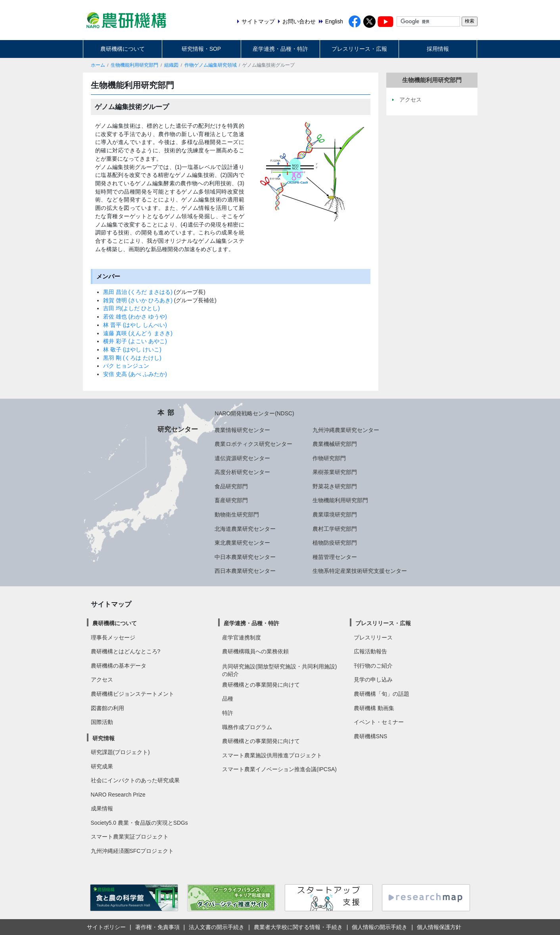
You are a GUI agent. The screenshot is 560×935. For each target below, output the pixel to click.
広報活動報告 (370, 651)
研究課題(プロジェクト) (120, 752)
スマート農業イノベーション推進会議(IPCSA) (279, 769)
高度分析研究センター (242, 472)
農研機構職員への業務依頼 (255, 651)
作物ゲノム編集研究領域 (211, 65)
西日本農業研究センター (245, 571)
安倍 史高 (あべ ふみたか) (135, 374)
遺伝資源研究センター (242, 458)
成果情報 (102, 808)
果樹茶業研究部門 (335, 472)
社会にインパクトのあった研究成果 (135, 780)
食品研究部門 (231, 486)
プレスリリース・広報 (359, 49)
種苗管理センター (335, 557)
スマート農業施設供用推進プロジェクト (272, 755)
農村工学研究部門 (335, 529)
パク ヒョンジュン (126, 366)
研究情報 (104, 738)
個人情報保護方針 (439, 927)
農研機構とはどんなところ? (126, 651)
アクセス (102, 680)
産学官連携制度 (242, 637)
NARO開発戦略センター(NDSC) (254, 413)
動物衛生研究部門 (237, 515)
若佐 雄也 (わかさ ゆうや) (135, 317)
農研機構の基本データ (119, 666)
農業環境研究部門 (335, 515)
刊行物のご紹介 (373, 666)
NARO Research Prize (118, 795)
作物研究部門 (329, 458)
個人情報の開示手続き (380, 927)
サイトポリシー (106, 927)
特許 (228, 713)
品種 (228, 699)
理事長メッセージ (113, 637)
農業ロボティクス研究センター (253, 444)
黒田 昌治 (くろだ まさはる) (139, 292)
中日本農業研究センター (245, 557)
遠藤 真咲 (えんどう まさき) (138, 333)
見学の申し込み (373, 680)
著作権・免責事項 (157, 927)
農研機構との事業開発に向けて (261, 685)
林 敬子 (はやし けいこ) (132, 349)
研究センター (178, 429)
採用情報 (438, 49)
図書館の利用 (107, 708)
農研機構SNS (370, 736)
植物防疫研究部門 (335, 543)
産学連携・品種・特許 (280, 49)
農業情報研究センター (242, 430)
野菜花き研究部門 (335, 486)
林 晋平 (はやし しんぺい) (135, 325)
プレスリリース (373, 637)
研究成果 (102, 766)
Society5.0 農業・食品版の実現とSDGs (139, 823)
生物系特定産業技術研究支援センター (360, 571)
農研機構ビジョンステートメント (132, 694)
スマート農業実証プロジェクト (130, 837)
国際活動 (102, 722)
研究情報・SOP (201, 49)
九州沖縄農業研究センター (346, 430)
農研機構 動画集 (374, 708)
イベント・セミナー (379, 722)
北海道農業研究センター (245, 529)
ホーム (98, 65)
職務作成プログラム (247, 727)
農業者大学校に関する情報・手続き (298, 927)
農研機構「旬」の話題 (382, 694)
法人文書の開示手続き (217, 927)
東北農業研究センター (242, 543)
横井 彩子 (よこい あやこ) (135, 341)
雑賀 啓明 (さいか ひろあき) (139, 300)
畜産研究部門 (231, 500)
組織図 (171, 65)
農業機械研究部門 (335, 444)
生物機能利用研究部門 (134, 65)
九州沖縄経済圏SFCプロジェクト (132, 851)
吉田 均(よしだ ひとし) (131, 308)
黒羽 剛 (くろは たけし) (132, 358)
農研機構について (123, 49)
